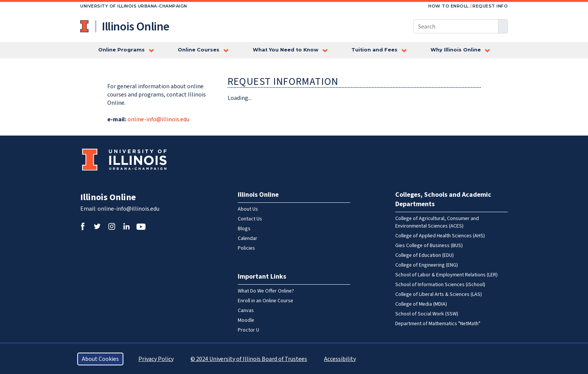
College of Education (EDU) (424, 255)
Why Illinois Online (456, 50)
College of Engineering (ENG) (427, 265)
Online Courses (199, 50)
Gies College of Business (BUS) (429, 246)
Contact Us (250, 219)
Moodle (246, 320)
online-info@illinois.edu (158, 119)
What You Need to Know (286, 50)
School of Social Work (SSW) (427, 314)
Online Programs (121, 50)
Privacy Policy (156, 359)
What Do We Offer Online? (266, 291)
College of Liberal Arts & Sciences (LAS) (439, 294)
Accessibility (340, 359)
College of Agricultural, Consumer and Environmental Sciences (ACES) (437, 222)
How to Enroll (448, 6)
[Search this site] (456, 26)
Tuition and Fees (374, 50)
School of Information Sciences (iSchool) (440, 285)
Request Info (490, 6)
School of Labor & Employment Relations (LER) (446, 275)
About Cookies (100, 359)
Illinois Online (108, 197)
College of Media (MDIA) (421, 304)
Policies (246, 248)
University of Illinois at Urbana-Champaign (85, 26)
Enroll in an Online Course (265, 301)
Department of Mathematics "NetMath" (438, 324)
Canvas (246, 311)
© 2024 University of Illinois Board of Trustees (249, 359)
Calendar (247, 238)
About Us (248, 209)
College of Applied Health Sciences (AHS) (440, 236)
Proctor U (248, 330)
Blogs (244, 229)
